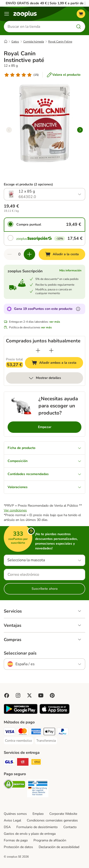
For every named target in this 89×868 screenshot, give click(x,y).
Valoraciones (44, 487)
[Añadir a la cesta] (62, 254)
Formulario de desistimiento (37, 827)
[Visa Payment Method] (9, 732)
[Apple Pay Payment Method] (49, 732)
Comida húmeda (34, 42)
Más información (70, 270)
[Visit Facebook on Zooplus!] (7, 695)
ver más (55, 322)
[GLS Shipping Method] (9, 763)
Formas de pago (16, 840)
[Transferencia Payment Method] (46, 741)
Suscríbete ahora (45, 589)
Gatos (15, 42)
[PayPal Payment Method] (63, 732)
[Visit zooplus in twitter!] (29, 695)
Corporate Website (63, 814)
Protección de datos (18, 847)
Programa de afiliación (50, 840)
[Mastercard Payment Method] (23, 732)
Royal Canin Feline (60, 42)
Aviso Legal (12, 820)
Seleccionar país (20, 653)
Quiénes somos (15, 814)
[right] (80, 130)
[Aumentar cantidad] (29, 254)
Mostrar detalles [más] (45, 378)
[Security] (14, 785)
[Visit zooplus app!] (21, 713)
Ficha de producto (44, 448)
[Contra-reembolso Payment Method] (19, 741)
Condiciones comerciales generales (52, 820)
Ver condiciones (15, 510)
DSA (7, 827)
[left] (9, 130)
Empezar (45, 427)
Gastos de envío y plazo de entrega (30, 834)
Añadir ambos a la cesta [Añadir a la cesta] (57, 363)
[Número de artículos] (19, 254)
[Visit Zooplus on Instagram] (18, 695)
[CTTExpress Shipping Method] (23, 763)
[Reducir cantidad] (9, 254)
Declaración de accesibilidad (59, 847)
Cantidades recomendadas (44, 474)
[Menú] (7, 14)
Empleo (38, 814)
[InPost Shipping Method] (36, 763)
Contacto (70, 827)
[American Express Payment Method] (36, 732)
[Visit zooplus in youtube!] (41, 695)
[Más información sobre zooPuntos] (78, 309)
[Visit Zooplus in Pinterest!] (52, 695)
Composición (44, 461)
